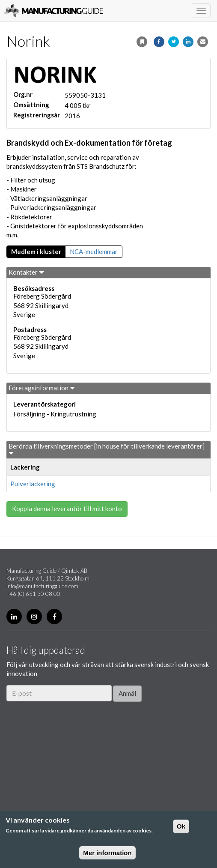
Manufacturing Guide (53, 11)
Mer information (107, 853)
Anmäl (127, 693)
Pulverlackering (33, 484)
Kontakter (26, 272)
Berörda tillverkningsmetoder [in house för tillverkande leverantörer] (107, 449)
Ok (181, 826)
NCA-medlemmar (94, 251)
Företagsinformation (42, 388)
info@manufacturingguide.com (42, 586)
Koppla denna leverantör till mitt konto (67, 509)
